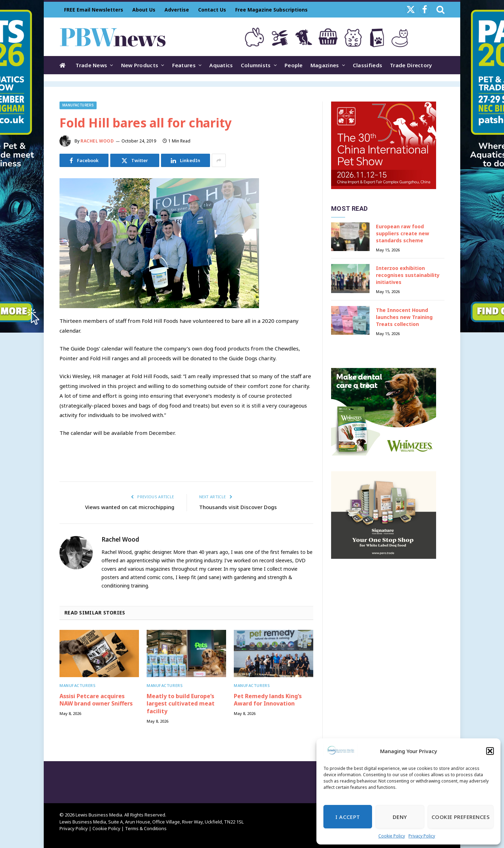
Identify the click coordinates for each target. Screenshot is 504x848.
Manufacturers (78, 105)
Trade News (91, 65)
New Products (140, 65)
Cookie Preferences (461, 817)
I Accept (348, 817)
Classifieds (367, 65)
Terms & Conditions (146, 828)
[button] (490, 751)
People (294, 65)
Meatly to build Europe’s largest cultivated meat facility (181, 704)
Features (184, 65)
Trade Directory (411, 65)
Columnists (256, 65)
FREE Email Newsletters (94, 10)
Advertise (177, 10)
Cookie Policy (392, 836)
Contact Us (212, 10)
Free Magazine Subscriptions (271, 10)
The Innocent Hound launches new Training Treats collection (404, 317)
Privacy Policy (422, 836)
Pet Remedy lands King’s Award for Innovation (268, 700)
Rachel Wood (97, 141)
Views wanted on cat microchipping (130, 507)
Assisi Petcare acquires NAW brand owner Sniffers (96, 700)
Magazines (325, 65)
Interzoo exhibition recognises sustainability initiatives (408, 275)
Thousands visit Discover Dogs (238, 507)
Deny (400, 817)
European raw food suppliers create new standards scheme (402, 233)
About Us (144, 10)
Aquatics (221, 65)
